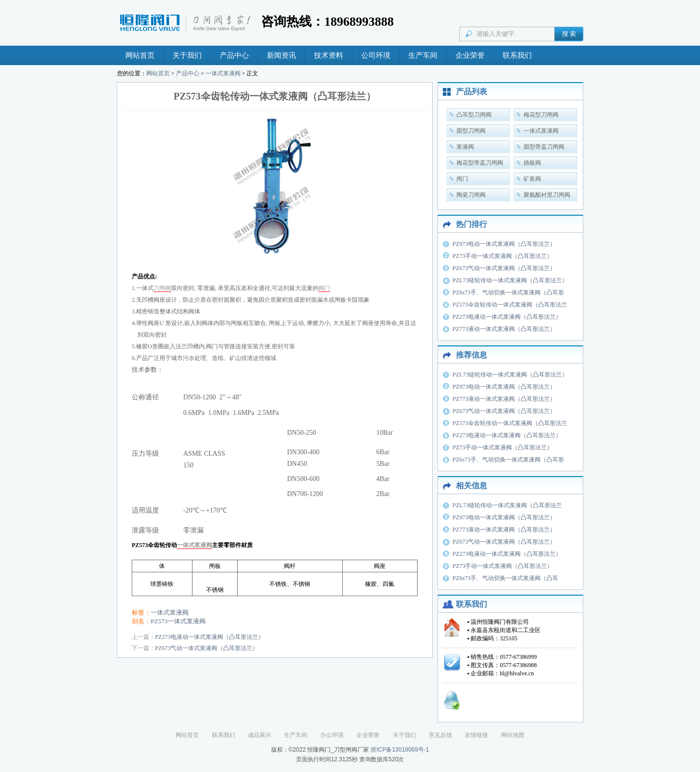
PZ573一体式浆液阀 (178, 621)
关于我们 (187, 55)
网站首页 (140, 55)
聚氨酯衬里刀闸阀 (547, 195)
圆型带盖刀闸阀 (544, 147)
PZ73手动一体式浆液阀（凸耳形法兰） (503, 256)
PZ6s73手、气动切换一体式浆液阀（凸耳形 (508, 292)
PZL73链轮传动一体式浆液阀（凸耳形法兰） (510, 280)
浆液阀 (465, 147)
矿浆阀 (532, 179)
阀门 (324, 288)
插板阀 (532, 163)
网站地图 (513, 735)
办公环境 (332, 735)
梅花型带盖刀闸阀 (480, 163)
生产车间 (423, 55)
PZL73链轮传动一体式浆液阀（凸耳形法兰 (507, 505)
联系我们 (517, 55)
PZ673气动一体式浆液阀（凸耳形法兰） (207, 648)
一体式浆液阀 (223, 73)
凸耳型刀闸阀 (474, 115)
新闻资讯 (281, 55)
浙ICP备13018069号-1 (400, 750)
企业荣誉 (470, 55)
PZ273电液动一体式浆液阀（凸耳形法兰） (210, 637)
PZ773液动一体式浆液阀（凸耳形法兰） (504, 329)
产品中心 (234, 55)
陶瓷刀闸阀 (471, 195)
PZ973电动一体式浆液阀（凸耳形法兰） (504, 244)
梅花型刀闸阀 (541, 115)
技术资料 (329, 55)
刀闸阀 (162, 288)
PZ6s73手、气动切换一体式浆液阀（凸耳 (505, 578)
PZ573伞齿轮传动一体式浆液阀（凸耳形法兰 (510, 305)
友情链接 (476, 735)
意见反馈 (440, 735)
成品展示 (260, 735)
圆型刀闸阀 (471, 131)
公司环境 (376, 55)
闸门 (462, 179)
